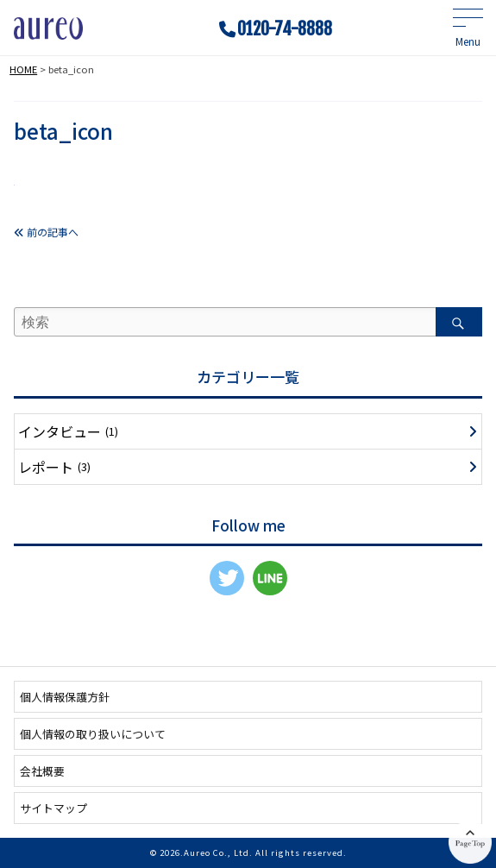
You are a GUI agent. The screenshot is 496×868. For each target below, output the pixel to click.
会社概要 (42, 771)
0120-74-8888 (285, 29)
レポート (54, 467)
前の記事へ (46, 232)
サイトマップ (53, 808)
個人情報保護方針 (65, 697)
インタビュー (68, 431)
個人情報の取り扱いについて (93, 734)
